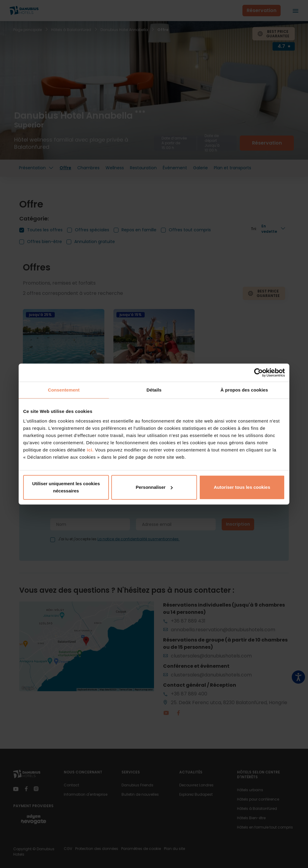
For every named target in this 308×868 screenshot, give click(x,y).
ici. (90, 450)
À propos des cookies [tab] (244, 390)
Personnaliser (154, 487)
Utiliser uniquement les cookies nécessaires (66, 487)
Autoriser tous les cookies (242, 487)
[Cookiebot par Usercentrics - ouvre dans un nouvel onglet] (259, 373)
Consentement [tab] (64, 390)
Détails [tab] (154, 390)
